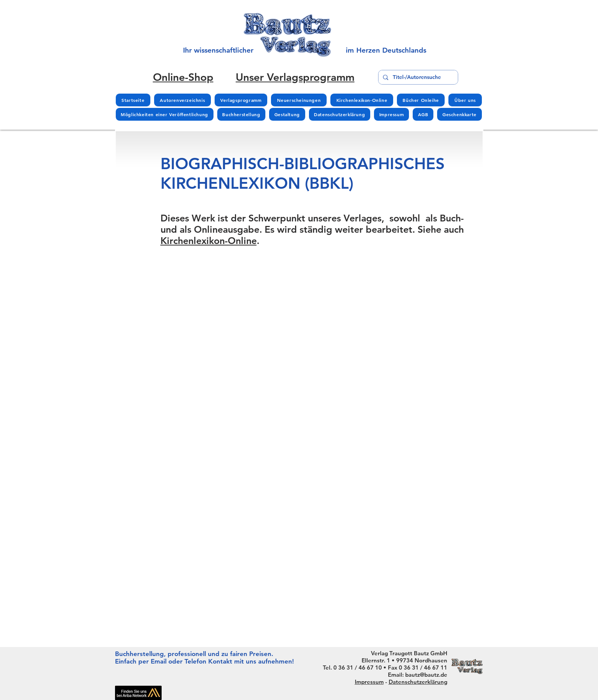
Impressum (369, 682)
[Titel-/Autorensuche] (417, 77)
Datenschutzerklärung (418, 682)
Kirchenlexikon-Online (209, 241)
